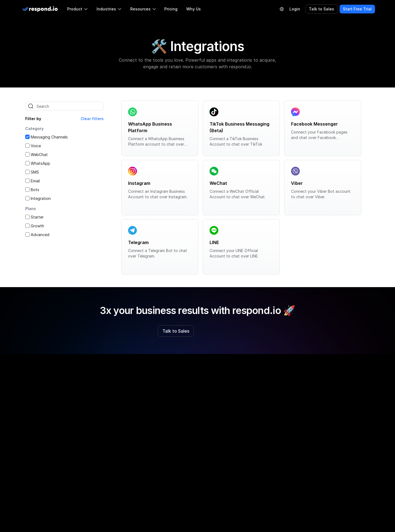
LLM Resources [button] (44, 418)
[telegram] (56, 384)
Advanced (40, 235)
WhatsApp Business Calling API (268, 406)
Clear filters (92, 119)
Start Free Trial (357, 9)
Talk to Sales (321, 9)
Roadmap (106, 406)
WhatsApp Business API (261, 395)
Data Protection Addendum (336, 440)
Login (295, 9)
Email (35, 181)
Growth (37, 226)
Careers (104, 451)
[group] (55, 417)
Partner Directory (113, 429)
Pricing (171, 9)
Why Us (194, 9)
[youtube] (74, 384)
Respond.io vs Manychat (191, 451)
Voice (36, 146)
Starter (37, 217)
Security (318, 451)
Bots (35, 190)
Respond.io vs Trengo (188, 429)
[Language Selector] (282, 9)
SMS (35, 172)
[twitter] (65, 384)
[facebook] (30, 384)
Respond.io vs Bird (185, 440)
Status (103, 485)
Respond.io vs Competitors (193, 395)
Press (102, 462)
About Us (106, 395)
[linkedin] (47, 384)
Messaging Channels (49, 137)
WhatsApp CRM (254, 447)
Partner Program (112, 418)
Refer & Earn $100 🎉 (117, 440)
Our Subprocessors (328, 429)
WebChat (39, 155)
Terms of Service (326, 418)
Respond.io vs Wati (186, 418)
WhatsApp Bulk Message (262, 436)
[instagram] (38, 384)
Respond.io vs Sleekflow (191, 406)
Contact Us (108, 474)
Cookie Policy (323, 406)
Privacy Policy (324, 395)
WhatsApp (40, 163)
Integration (41, 198)
